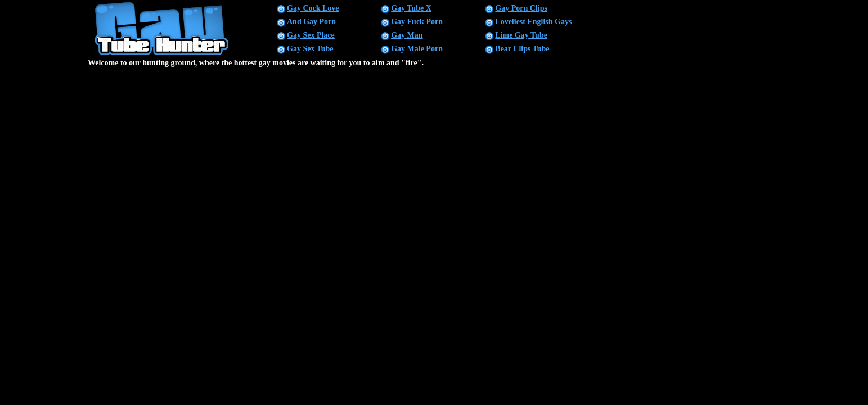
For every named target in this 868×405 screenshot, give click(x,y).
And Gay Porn (311, 22)
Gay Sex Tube (310, 49)
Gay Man (407, 35)
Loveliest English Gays (533, 22)
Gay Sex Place (311, 35)
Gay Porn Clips (521, 8)
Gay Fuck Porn (417, 22)
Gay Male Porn (417, 49)
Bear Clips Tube (522, 49)
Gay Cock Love (313, 8)
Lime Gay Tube (521, 35)
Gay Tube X (411, 8)
